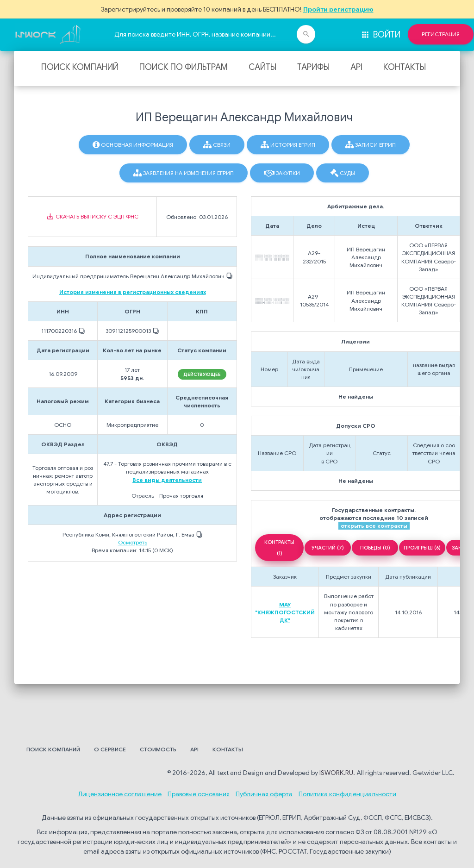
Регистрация (441, 34)
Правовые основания (199, 794)
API (356, 67)
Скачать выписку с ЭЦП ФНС (92, 217)
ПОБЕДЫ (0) (375, 548)
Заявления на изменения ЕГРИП (184, 173)
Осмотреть (133, 542)
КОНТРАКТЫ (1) (279, 548)
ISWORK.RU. (337, 773)
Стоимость (158, 749)
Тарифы (313, 67)
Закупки (282, 173)
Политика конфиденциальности (347, 794)
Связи (217, 145)
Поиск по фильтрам (184, 67)
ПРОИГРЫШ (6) (422, 548)
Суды (343, 173)
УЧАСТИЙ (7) (328, 548)
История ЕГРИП (288, 145)
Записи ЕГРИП (371, 145)
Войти (380, 35)
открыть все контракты (374, 526)
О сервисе (110, 749)
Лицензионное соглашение (120, 794)
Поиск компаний (80, 67)
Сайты (262, 67)
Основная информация (133, 145)
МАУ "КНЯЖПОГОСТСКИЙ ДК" (285, 612)
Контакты (405, 67)
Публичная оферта (264, 794)
